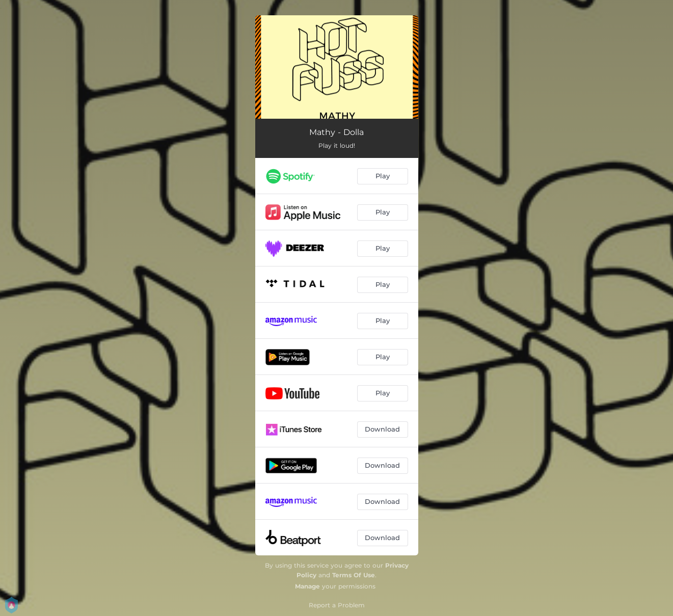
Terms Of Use (354, 575)
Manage (307, 586)
